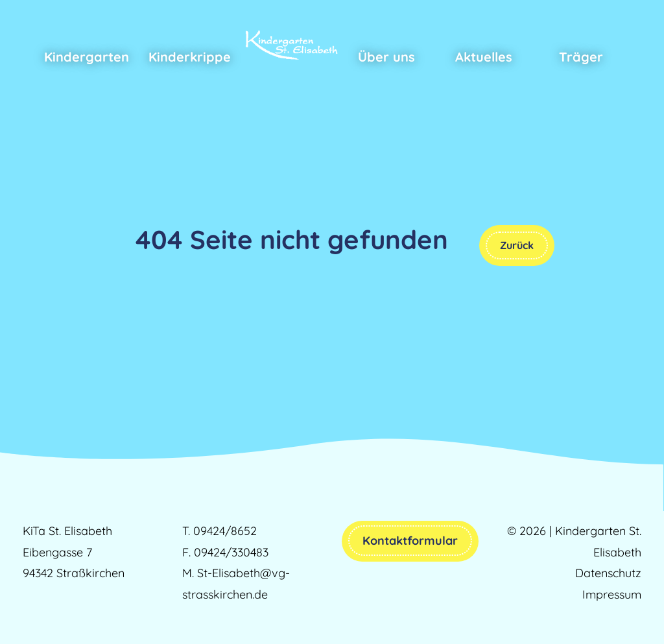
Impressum (612, 594)
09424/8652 (225, 531)
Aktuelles (484, 57)
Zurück (517, 245)
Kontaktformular (410, 541)
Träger (581, 57)
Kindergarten (87, 57)
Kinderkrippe (190, 57)
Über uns (386, 57)
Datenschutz (608, 573)
